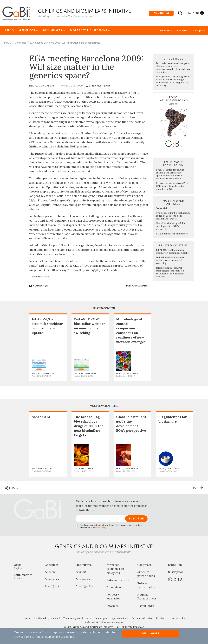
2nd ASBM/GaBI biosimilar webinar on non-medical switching (170, 262)
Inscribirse (161, 14)
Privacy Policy (100, 529)
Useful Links (146, 607)
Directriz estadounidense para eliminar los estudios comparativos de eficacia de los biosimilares (173, 69)
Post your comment (101, 87)
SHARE (12, 490)
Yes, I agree (150, 634)
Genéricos (29, 32)
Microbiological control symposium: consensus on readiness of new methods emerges (170, 274)
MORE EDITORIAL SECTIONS (90, 32)
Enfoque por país (118, 582)
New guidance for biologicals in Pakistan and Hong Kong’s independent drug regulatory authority (173, 83)
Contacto (162, 620)
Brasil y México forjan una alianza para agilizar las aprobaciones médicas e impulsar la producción (170, 176)
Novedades (52, 581)
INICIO (10, 32)
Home (27, 620)
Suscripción (199, 32)
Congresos (20, 44)
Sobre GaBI (166, 32)
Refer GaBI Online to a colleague (104, 624)
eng (189, 13)
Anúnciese (182, 32)
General (50, 573)
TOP (198, 489)
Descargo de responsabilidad (111, 620)
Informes (112, 607)
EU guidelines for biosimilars (172, 235)
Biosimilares (54, 32)
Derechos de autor (142, 620)
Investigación (53, 588)
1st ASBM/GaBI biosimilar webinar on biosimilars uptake (172, 253)
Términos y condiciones (77, 620)
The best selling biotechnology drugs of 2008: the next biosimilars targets (173, 217)
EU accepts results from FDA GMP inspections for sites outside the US (172, 187)
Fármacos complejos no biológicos (115, 570)
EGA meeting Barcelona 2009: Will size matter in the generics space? (65, 44)
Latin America (27, 578)
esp (197, 13)
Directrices (114, 589)
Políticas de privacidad (47, 620)
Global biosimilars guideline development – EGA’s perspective (171, 228)
